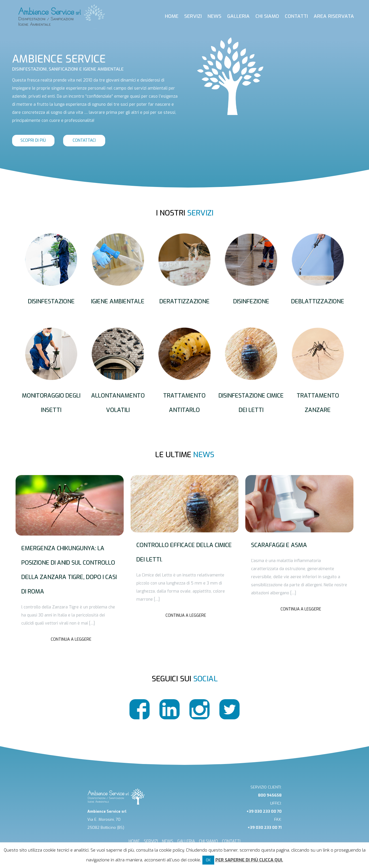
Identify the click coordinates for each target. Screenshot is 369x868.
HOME (134, 841)
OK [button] (208, 860)
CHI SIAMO (208, 841)
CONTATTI (231, 841)
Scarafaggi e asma (279, 545)
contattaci (84, 140)
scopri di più (33, 140)
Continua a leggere (71, 639)
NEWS (168, 841)
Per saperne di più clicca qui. (249, 860)
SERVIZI (151, 841)
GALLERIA (186, 841)
